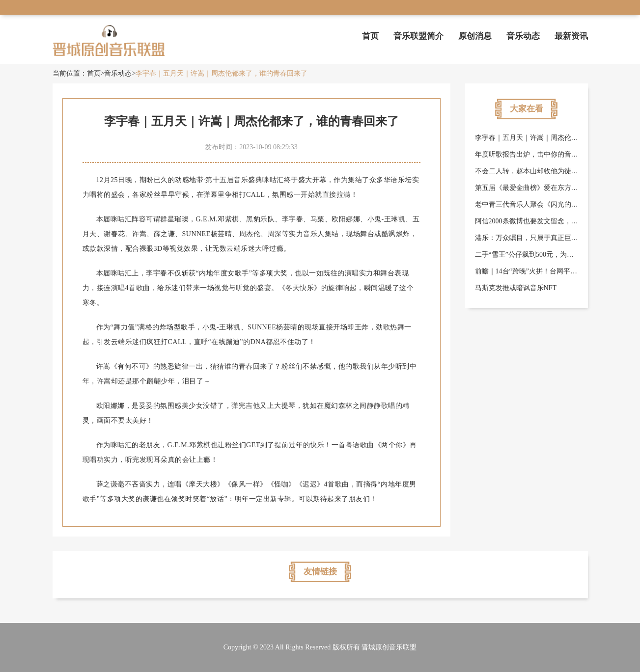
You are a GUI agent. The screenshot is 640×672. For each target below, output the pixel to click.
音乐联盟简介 (418, 36)
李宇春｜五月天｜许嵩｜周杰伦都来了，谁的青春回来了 (222, 73)
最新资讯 (571, 36)
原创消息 (475, 36)
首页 (370, 36)
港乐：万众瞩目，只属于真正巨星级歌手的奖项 (547, 238)
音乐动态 (523, 36)
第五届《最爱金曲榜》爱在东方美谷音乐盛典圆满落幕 (557, 188)
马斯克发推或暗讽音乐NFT (516, 288)
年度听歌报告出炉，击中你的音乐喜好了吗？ (544, 154)
